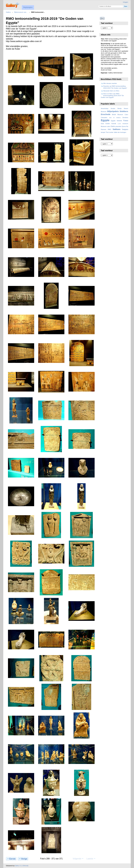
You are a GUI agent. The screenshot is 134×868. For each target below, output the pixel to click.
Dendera (125, 118)
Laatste (91, 859)
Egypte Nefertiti (116, 121)
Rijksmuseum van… (21, 12)
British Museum (117, 115)
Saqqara (125, 129)
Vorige (23, 859)
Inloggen (125, 2)
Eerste (11, 859)
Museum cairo (106, 126)
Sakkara (117, 129)
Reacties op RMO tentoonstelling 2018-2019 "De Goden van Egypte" (115, 87)
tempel (103, 132)
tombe (111, 132)
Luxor (119, 124)
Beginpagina (28, 7)
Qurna (124, 126)
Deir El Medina (115, 118)
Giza (102, 124)
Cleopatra (104, 118)
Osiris (113, 126)
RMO (109, 129)
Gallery (8, 12)
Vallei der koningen (120, 132)
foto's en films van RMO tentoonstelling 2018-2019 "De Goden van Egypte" (112, 96)
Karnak (114, 124)
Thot (107, 132)
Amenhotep (105, 108)
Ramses (104, 129)
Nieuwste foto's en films (111, 91)
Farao (126, 121)
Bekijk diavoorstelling (102, 18)
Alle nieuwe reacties (110, 83)
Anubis (113, 108)
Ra (127, 126)
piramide (118, 126)
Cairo (126, 115)
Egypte (105, 120)
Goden (108, 124)
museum (125, 124)
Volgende (78, 859)
